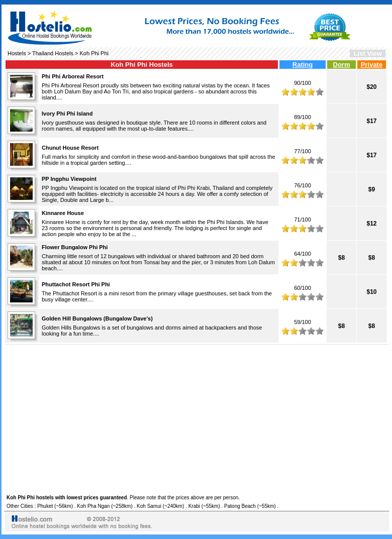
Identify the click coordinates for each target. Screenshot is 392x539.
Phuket (45, 506)
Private (372, 65)
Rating (303, 65)
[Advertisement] (197, 418)
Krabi (194, 506)
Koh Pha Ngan (93, 506)
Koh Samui (149, 506)
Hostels (17, 53)
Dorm (342, 65)
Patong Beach (240, 506)
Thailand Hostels (53, 53)
